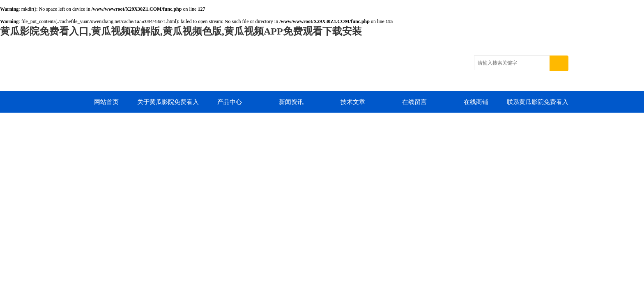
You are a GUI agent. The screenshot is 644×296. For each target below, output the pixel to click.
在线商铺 (476, 102)
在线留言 (414, 102)
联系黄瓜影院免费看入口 (538, 106)
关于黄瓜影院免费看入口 (168, 106)
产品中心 (230, 102)
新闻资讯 (291, 102)
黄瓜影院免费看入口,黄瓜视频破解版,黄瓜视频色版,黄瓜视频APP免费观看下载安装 (181, 31)
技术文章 (353, 102)
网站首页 (106, 102)
